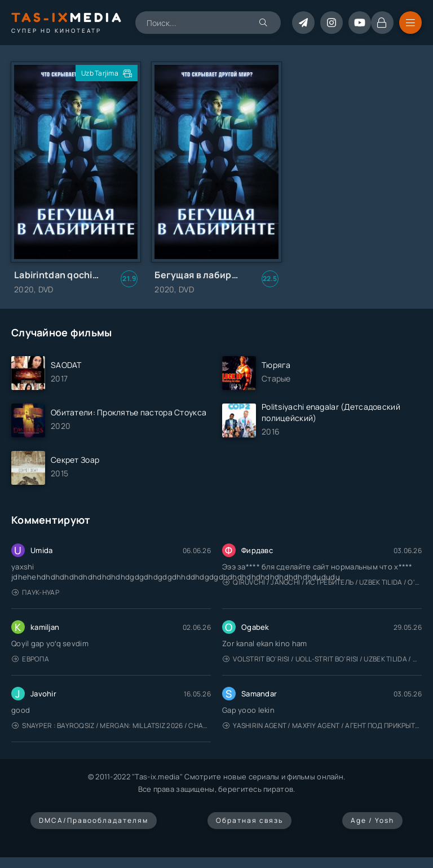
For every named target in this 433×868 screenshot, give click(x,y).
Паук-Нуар (36, 592)
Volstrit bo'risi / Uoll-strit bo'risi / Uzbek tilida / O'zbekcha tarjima (322, 659)
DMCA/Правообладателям (94, 820)
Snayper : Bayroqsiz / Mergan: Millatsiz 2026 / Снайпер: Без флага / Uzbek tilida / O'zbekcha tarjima (111, 725)
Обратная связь (249, 820)
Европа (30, 659)
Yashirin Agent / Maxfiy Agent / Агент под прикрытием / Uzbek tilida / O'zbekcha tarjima (322, 725)
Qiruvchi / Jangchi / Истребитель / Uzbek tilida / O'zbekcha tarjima (322, 582)
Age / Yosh (372, 820)
